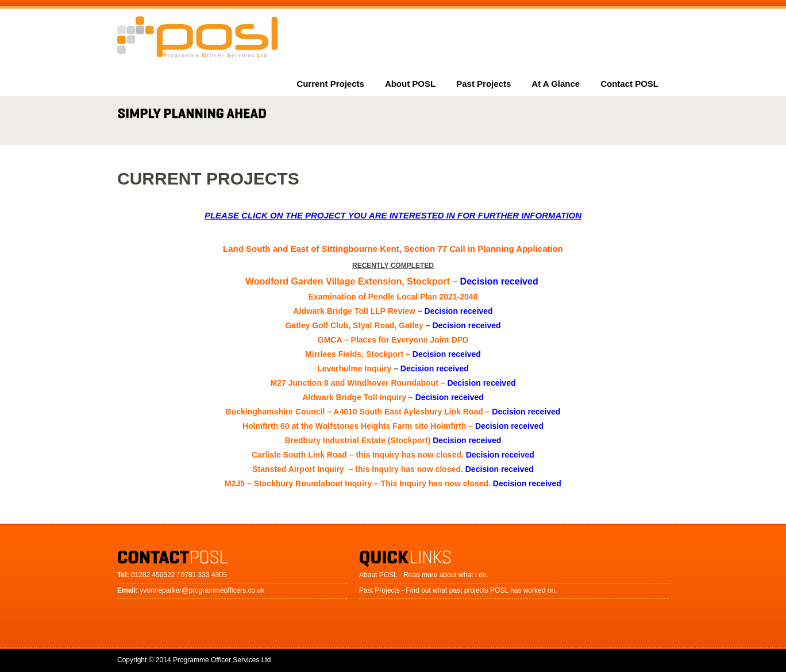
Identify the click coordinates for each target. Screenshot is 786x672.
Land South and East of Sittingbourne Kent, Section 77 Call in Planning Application (393, 249)
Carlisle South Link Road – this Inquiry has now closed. (393, 455)
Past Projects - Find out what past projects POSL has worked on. (458, 590)
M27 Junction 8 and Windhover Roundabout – (393, 383)
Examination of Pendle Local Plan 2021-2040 (393, 297)
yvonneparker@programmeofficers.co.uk (202, 590)
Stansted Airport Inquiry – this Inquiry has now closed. (393, 469)
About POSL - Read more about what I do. (424, 575)
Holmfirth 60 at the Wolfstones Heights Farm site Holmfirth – (393, 426)
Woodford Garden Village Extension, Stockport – (393, 281)
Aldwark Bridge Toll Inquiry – (393, 397)
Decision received (459, 311)
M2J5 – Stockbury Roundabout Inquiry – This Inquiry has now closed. (393, 483)
